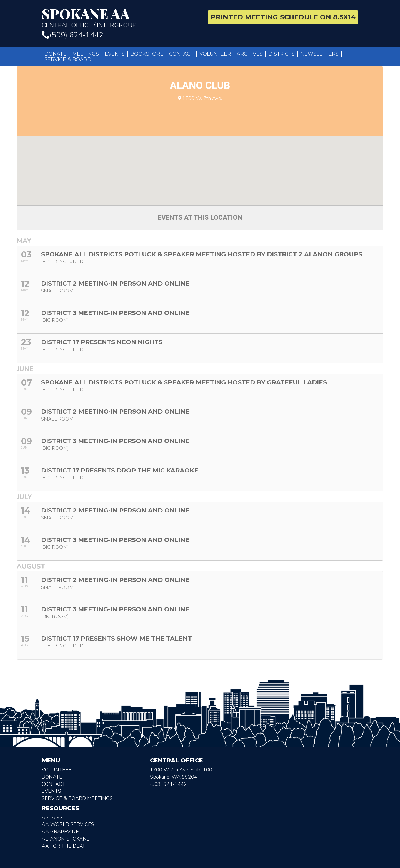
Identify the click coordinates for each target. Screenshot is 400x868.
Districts (282, 54)
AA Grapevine (60, 832)
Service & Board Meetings (77, 798)
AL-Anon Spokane (66, 839)
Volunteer (215, 54)
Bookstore (147, 54)
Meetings (86, 54)
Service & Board (68, 59)
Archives (250, 54)
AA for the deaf (64, 846)
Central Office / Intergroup (119, 18)
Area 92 (52, 817)
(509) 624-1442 (72, 35)
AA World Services (68, 824)
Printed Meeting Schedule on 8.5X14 (283, 17)
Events (115, 54)
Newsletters (320, 54)
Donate (55, 54)
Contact (181, 54)
